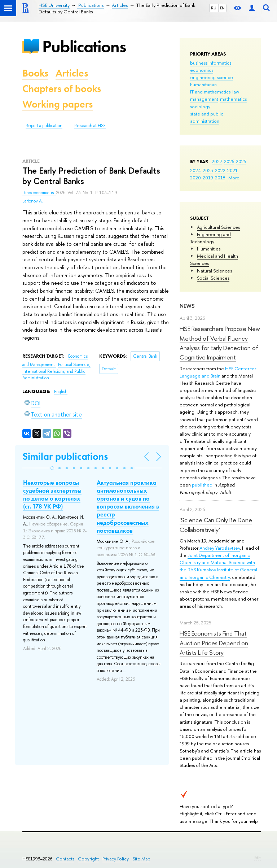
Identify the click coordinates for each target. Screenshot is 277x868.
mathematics (233, 99)
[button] (52, 468)
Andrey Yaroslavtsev (220, 548)
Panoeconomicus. (39, 193)
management (204, 99)
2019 (208, 178)
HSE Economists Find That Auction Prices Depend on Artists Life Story (214, 643)
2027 (217, 161)
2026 (229, 161)
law (236, 92)
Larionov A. (33, 201)
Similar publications (65, 456)
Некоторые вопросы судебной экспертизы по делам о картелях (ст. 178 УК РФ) (52, 494)
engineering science (212, 77)
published (202, 485)
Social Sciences (213, 278)
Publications (84, 46)
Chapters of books (62, 89)
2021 (232, 170)
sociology (200, 106)
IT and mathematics (210, 92)
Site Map (141, 859)
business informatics (211, 63)
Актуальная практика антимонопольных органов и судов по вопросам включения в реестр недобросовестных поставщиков (128, 507)
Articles (72, 73)
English (61, 392)
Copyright (88, 859)
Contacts (65, 859)
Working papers (58, 104)
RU (214, 8)
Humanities (209, 249)
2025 (241, 161)
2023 (208, 170)
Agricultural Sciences (218, 227)
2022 (220, 170)
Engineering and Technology (210, 238)
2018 (220, 178)
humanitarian (203, 84)
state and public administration (207, 117)
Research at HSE (90, 126)
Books (35, 73)
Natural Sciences (214, 271)
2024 (195, 170)
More (234, 178)
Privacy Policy (116, 859)
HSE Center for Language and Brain (218, 372)
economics (202, 70)
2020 (195, 178)
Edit (258, 858)
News (187, 306)
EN (222, 8)
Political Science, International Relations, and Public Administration (56, 371)
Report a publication (44, 126)
